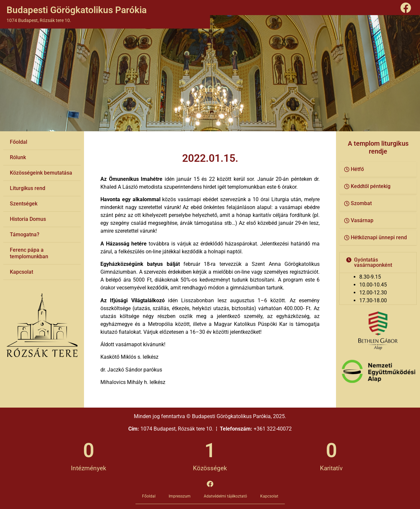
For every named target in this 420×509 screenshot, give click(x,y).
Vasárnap (362, 220)
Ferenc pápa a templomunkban (29, 253)
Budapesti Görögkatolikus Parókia (77, 10)
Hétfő (357, 169)
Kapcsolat (21, 272)
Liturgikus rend (28, 188)
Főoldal (19, 142)
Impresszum (180, 496)
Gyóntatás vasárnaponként (373, 262)
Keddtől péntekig (371, 186)
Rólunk (18, 157)
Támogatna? (25, 234)
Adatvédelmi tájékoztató (225, 496)
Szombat (361, 203)
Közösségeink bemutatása (41, 173)
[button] (378, 170)
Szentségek (24, 204)
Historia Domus (28, 219)
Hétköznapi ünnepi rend (379, 237)
